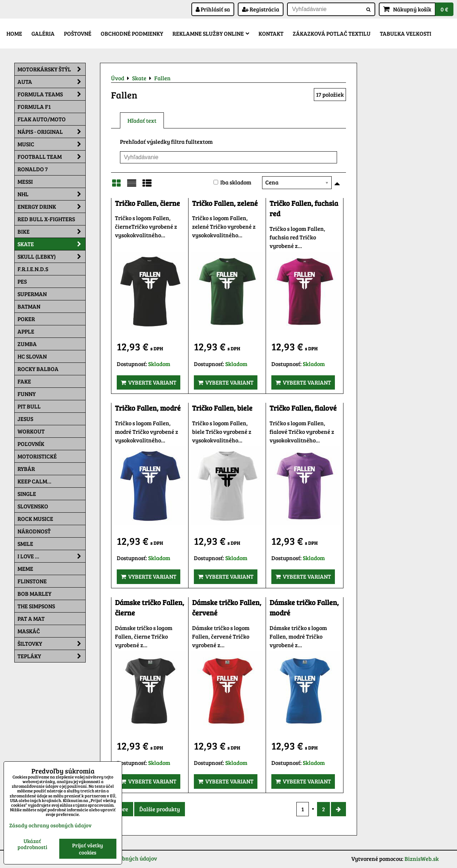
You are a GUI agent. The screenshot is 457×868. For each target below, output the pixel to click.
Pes (22, 281)
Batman (29, 306)
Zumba (27, 344)
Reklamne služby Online (211, 33)
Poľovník (31, 444)
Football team (51, 157)
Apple (26, 331)
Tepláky (51, 656)
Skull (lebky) (51, 257)
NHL (51, 194)
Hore (122, 809)
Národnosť (34, 531)
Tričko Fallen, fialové (303, 408)
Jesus (25, 419)
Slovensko (33, 506)
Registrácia (261, 9)
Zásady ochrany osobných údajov (50, 825)
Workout (31, 431)
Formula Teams (51, 94)
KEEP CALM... (34, 481)
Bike (51, 232)
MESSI (25, 181)
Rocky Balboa (38, 369)
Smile (25, 544)
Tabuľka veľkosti (406, 33)
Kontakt (271, 33)
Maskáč (29, 631)
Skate (51, 244)
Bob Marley (34, 593)
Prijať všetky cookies (88, 849)
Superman (32, 294)
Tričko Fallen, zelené (225, 203)
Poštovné (78, 33)
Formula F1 (34, 106)
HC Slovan (32, 356)
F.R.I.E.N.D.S (33, 269)
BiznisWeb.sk (422, 859)
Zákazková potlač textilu (332, 33)
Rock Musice (35, 519)
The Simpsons (36, 606)
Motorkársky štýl (51, 69)
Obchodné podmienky (132, 33)
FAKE (24, 381)
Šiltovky (51, 644)
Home (14, 33)
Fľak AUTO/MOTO (42, 119)
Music (51, 144)
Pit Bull (29, 406)
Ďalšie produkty (160, 809)
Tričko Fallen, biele (222, 408)
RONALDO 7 (33, 169)
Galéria (43, 33)
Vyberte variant (149, 382)
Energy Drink (51, 207)
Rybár (26, 469)
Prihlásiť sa (213, 9)
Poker (26, 319)
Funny (27, 394)
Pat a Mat (31, 618)
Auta (51, 82)
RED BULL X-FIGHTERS (46, 219)
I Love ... (51, 556)
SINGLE (27, 494)
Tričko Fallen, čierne (147, 203)
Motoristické (37, 456)
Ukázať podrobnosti (32, 844)
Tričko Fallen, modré (148, 408)
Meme (25, 568)
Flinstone (32, 581)
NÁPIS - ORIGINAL (51, 132)
